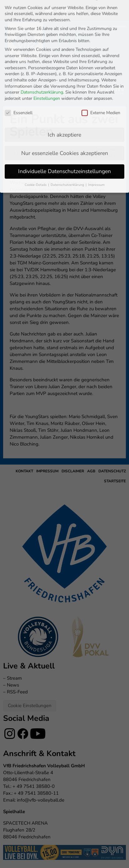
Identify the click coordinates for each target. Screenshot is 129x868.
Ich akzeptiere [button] (64, 66)
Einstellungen (47, 29)
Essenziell (19, 44)
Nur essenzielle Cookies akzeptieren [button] (65, 84)
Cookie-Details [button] (36, 116)
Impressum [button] (96, 116)
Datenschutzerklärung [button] (68, 116)
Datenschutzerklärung (42, 24)
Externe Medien (101, 44)
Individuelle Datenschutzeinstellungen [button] (64, 103)
